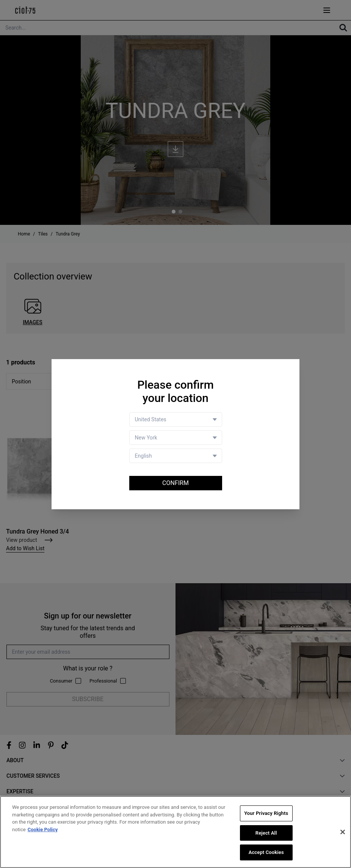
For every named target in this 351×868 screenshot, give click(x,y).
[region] (175, 832)
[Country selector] (176, 419)
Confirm (175, 483)
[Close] (343, 832)
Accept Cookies (266, 852)
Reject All (266, 833)
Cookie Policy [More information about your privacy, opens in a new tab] (43, 830)
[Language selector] (176, 456)
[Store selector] (176, 438)
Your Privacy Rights (266, 813)
